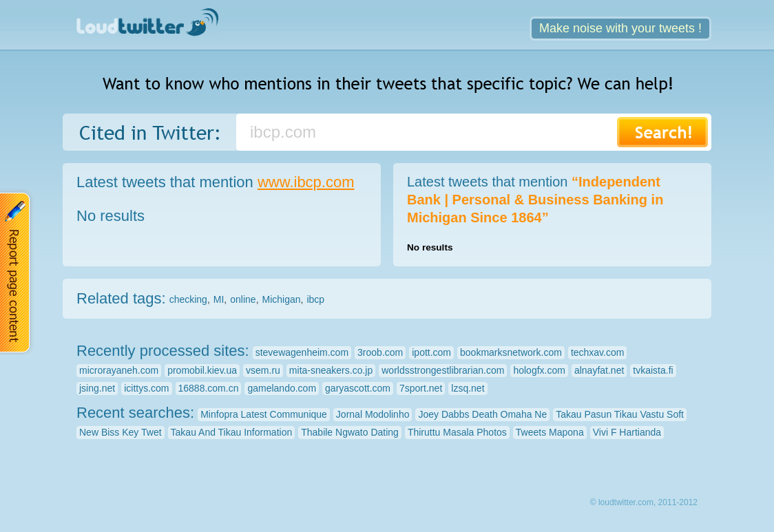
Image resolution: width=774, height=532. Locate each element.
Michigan (282, 299)
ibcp (315, 299)
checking (188, 299)
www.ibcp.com (306, 182)
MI (219, 299)
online (243, 299)
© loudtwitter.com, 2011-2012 (644, 502)
